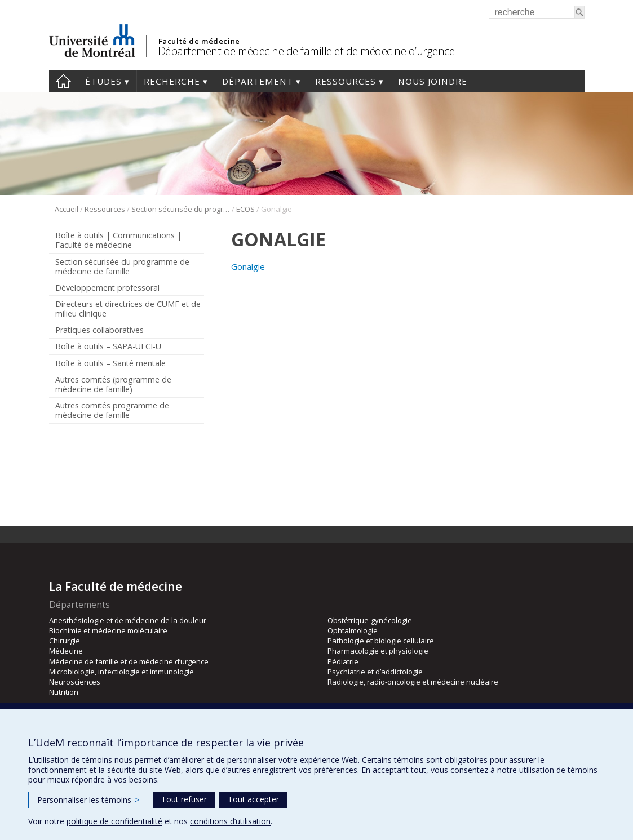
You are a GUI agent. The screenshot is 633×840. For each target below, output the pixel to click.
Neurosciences (75, 682)
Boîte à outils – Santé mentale (110, 363)
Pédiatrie (343, 661)
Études (103, 81)
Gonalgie (248, 266)
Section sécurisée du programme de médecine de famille (181, 209)
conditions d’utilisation (230, 821)
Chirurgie (65, 641)
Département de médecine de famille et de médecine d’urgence (306, 51)
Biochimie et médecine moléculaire (108, 630)
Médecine (66, 651)
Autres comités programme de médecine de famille (112, 410)
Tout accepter (253, 799)
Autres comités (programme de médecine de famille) (113, 384)
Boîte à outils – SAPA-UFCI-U (108, 346)
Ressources (346, 81)
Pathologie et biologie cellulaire (381, 641)
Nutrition (64, 692)
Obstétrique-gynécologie (370, 620)
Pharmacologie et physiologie (378, 651)
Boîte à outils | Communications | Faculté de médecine (118, 240)
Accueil (63, 81)
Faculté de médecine (199, 41)
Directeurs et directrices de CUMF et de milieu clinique (128, 309)
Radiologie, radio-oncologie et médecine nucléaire (413, 682)
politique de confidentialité (114, 821)
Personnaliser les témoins (88, 800)
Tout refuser (184, 799)
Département (258, 81)
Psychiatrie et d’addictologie (375, 672)
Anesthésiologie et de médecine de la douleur (128, 620)
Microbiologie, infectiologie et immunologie (121, 672)
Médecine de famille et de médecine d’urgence (129, 661)
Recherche (172, 81)
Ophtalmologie (353, 630)
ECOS (245, 209)
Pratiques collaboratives (99, 330)
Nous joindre (433, 81)
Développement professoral (107, 288)
